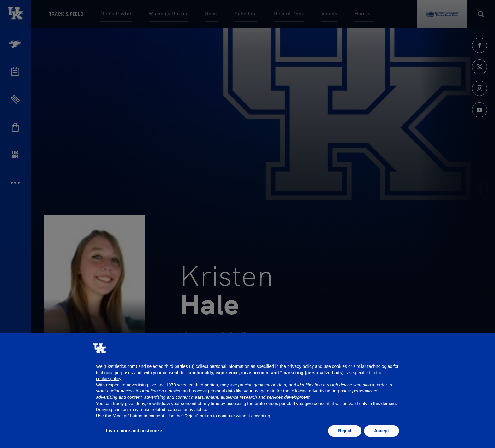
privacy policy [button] (301, 366)
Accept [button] (382, 431)
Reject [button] (345, 431)
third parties (206, 385)
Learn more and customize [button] (134, 431)
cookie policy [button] (109, 379)
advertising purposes (329, 391)
